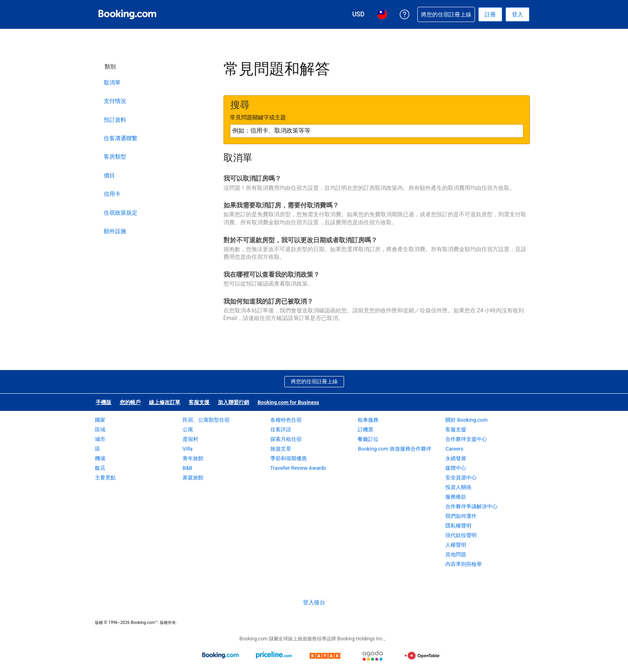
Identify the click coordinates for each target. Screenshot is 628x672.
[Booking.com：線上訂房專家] (127, 14)
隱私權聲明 (458, 526)
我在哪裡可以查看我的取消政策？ (272, 275)
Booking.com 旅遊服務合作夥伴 (394, 449)
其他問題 (456, 554)
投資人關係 (458, 487)
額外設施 (115, 231)
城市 (100, 439)
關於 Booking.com (466, 420)
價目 (109, 175)
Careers (454, 449)
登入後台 (314, 602)
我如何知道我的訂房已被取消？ (268, 301)
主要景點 (105, 478)
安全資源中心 (461, 478)
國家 (100, 420)
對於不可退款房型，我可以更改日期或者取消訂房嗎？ (300, 240)
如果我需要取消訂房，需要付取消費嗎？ (281, 205)
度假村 (190, 439)
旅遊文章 (281, 449)
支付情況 (115, 101)
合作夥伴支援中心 (466, 439)
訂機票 (365, 430)
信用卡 (112, 194)
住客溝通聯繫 (121, 138)
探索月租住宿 (286, 439)
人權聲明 (456, 545)
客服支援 (199, 402)
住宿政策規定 (121, 213)
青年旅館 (193, 458)
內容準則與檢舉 (464, 564)
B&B (187, 468)
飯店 (100, 468)
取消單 (112, 82)
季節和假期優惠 (289, 458)
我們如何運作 (461, 516)
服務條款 (456, 497)
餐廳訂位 (368, 439)
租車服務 (368, 420)
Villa (188, 449)
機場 (100, 458)
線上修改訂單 (165, 402)
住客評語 (281, 430)
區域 (100, 430)
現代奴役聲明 (461, 535)
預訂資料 (115, 120)
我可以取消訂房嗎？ (252, 178)
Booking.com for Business (288, 402)
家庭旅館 (193, 478)
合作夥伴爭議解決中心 (471, 506)
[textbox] (377, 131)
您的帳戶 (130, 402)
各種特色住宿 (286, 420)
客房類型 (115, 157)
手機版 (104, 402)
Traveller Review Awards (298, 468)
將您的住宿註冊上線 (314, 381)
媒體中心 (456, 468)
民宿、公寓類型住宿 (206, 420)
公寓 (188, 430)
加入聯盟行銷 (233, 402)
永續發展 (456, 458)
